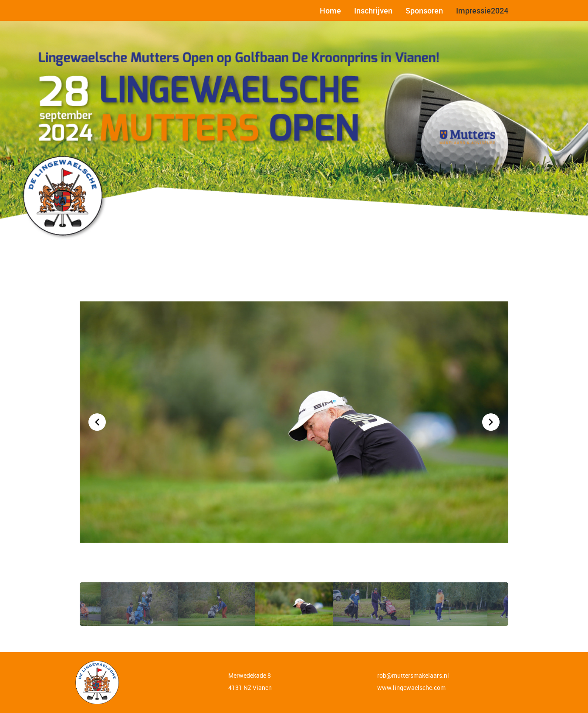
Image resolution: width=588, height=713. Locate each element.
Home (330, 10)
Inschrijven (373, 10)
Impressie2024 (482, 10)
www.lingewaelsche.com (411, 688)
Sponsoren (424, 10)
